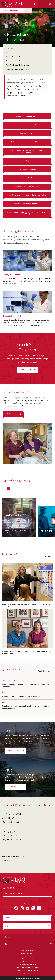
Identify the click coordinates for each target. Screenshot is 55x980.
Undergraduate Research (13, 274)
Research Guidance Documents (18, 69)
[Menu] (42, 4)
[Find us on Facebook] (16, 908)
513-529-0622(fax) (11, 835)
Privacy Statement (27, 959)
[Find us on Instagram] (22, 908)
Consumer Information (27, 953)
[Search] (35, 4)
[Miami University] (12, 5)
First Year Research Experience (18, 65)
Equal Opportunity (28, 950)
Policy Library (27, 973)
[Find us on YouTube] (28, 908)
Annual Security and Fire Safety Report (28, 968)
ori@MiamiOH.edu (11, 839)
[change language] (51, 4)
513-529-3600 (8, 832)
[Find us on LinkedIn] (39, 908)
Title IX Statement (27, 962)
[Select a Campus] (28, 894)
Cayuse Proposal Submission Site (18, 57)
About (8, 53)
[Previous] (4, 489)
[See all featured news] (49, 556)
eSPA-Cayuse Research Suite (13, 856)
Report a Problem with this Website (28, 970)
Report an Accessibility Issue (27, 965)
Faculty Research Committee (16, 61)
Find (6, 944)
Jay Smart (47, 531)
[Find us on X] (33, 908)
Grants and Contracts (10, 860)
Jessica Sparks (13, 515)
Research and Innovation (12, 11)
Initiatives (9, 937)
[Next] (8, 489)
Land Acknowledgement (27, 956)
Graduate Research (11, 316)
